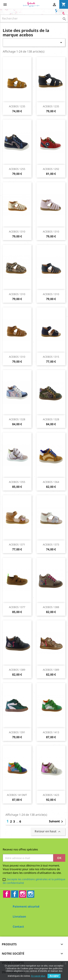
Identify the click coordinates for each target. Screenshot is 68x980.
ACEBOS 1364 (51, 482)
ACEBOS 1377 (17, 607)
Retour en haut (48, 832)
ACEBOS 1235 (17, 106)
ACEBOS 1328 (17, 419)
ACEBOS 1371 (17, 544)
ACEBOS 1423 (51, 795)
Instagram (23, 894)
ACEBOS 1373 (51, 544)
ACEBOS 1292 (51, 169)
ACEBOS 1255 (17, 169)
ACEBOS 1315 (51, 357)
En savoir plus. (38, 976)
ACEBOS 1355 (17, 482)
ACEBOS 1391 (17, 732)
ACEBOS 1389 (17, 670)
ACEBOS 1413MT (17, 795)
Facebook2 (15, 894)
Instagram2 (31, 894)
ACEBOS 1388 (51, 607)
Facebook (7, 894)
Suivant (57, 822)
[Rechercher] (34, 18)
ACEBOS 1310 (17, 231)
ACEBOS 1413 (51, 732)
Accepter (54, 976)
